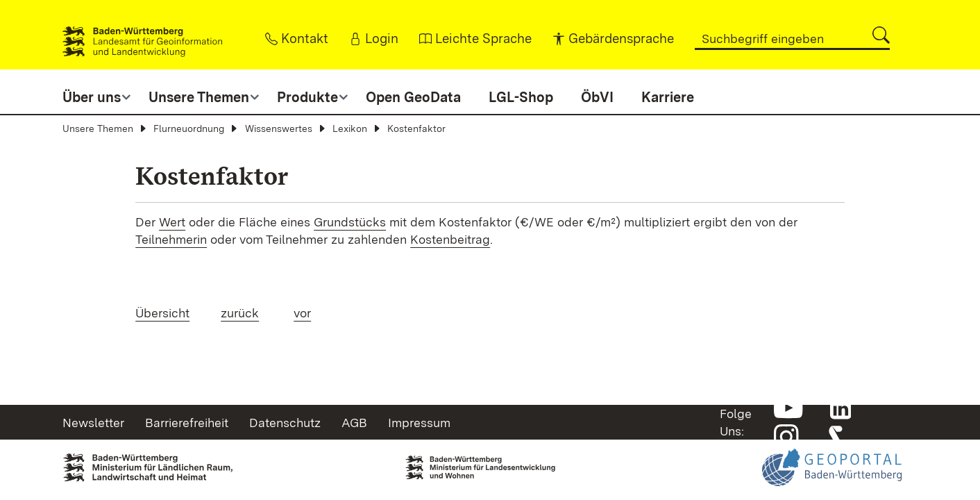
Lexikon (350, 128)
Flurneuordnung (189, 128)
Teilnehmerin (171, 239)
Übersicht (162, 313)
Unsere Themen (98, 128)
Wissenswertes (279, 128)
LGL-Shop (521, 97)
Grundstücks (350, 222)
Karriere (668, 97)
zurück (240, 313)
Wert (172, 222)
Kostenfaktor (416, 128)
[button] (881, 35)
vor (302, 313)
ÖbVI (597, 97)
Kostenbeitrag (450, 239)
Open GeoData (413, 97)
